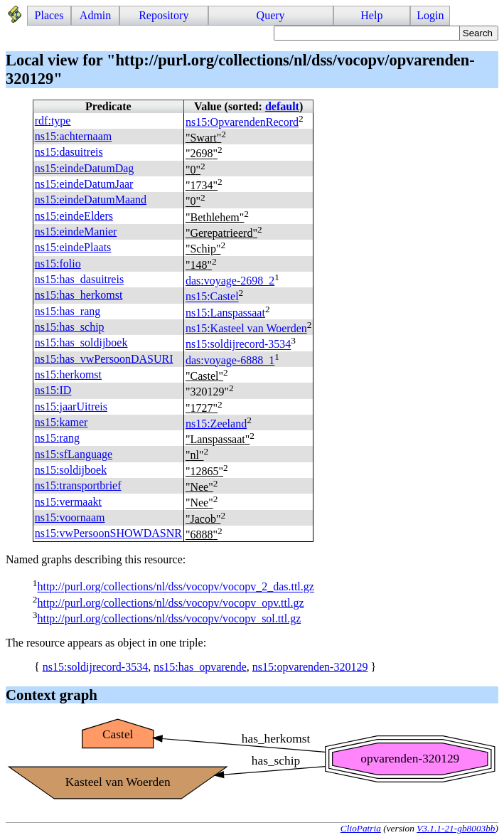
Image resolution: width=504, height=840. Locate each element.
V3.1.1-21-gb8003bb (456, 828)
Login (430, 15)
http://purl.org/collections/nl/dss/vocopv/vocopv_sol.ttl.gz (169, 618)
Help (371, 15)
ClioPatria (361, 828)
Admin (95, 15)
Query (271, 15)
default (282, 106)
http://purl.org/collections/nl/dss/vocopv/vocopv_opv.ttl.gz (170, 603)
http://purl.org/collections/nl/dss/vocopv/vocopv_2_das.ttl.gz (175, 587)
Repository (163, 15)
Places (49, 15)
